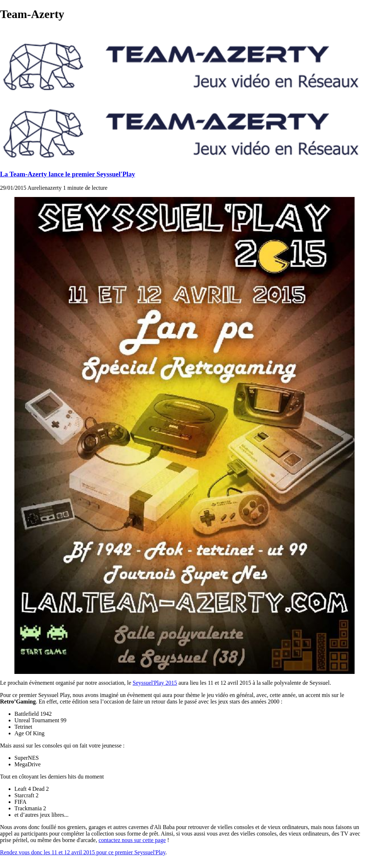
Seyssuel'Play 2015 (155, 683)
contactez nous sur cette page (132, 840)
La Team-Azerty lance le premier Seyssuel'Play (68, 174)
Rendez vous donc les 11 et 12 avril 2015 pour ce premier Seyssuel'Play (83, 852)
